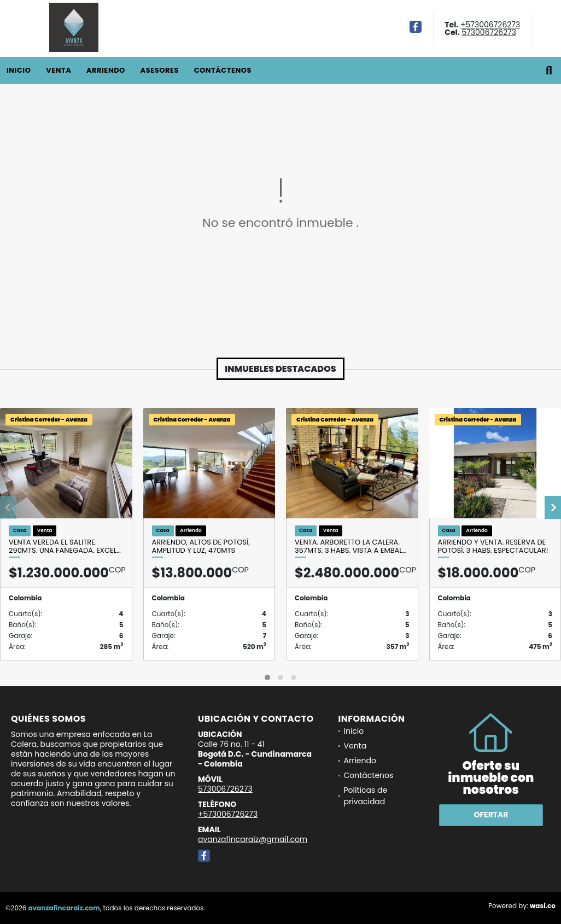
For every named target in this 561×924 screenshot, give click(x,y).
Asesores (160, 70)
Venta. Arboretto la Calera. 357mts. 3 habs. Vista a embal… (351, 546)
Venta (59, 70)
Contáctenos (223, 70)
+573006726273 (490, 25)
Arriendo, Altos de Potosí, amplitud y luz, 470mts (201, 546)
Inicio (19, 70)
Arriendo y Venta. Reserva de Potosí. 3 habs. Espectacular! (493, 546)
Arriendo (106, 70)
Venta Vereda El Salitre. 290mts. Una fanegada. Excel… (65, 546)
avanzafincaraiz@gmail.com (253, 839)
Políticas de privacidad (366, 796)
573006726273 (489, 32)
